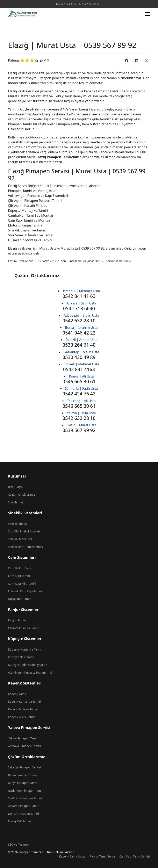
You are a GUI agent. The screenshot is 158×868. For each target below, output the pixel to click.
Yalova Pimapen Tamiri (23, 738)
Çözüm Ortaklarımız (20, 261)
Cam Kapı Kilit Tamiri (22, 584)
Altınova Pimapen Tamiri (24, 746)
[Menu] (147, 14)
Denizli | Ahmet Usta (81, 340)
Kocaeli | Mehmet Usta (81, 364)
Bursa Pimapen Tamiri (23, 775)
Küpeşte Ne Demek (21, 657)
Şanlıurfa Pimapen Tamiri (25, 798)
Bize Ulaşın (15, 487)
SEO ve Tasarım (18, 844)
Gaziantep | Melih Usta (81, 352)
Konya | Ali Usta (81, 376)
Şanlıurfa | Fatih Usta (81, 388)
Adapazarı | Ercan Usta (81, 315)
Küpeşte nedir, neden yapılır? (27, 665)
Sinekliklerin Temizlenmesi (26, 547)
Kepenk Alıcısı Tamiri (22, 717)
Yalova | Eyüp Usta (81, 413)
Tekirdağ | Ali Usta (81, 401)
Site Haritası (16, 502)
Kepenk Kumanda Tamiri (24, 701)
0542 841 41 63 (68, 4)
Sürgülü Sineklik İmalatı (24, 531)
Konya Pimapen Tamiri (23, 783)
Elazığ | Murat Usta (81, 425)
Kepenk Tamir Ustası (73, 856)
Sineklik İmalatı (18, 524)
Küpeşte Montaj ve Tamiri (25, 649)
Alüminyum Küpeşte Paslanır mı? (30, 672)
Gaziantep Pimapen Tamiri (26, 791)
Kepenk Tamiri (18, 694)
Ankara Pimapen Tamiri (24, 806)
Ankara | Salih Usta (81, 303)
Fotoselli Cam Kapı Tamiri (25, 591)
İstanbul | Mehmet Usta (81, 291)
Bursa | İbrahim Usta (81, 328)
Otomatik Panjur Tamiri (24, 628)
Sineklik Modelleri (20, 539)
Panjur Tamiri (17, 620)
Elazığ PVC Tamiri (20, 821)
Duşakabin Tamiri (20, 599)
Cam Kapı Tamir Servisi (135, 856)
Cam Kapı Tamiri (19, 576)
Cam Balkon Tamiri (21, 568)
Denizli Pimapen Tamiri (23, 814)
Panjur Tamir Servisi (103, 856)
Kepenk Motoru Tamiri (23, 709)
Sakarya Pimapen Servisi (24, 767)
